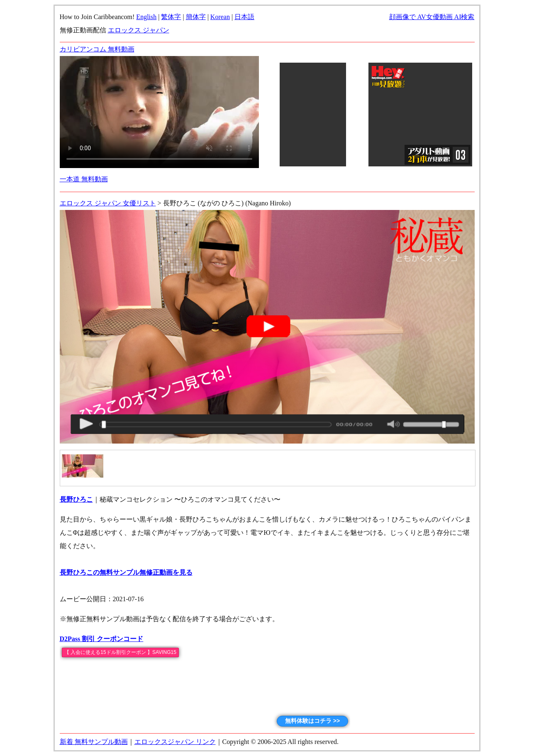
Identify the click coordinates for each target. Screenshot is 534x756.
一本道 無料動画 (84, 179)
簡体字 (196, 17)
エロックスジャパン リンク (175, 742)
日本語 (244, 17)
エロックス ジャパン (139, 30)
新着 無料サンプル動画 (94, 742)
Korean (220, 17)
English (146, 17)
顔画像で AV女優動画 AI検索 (432, 17)
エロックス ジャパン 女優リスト (108, 203)
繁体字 (171, 17)
